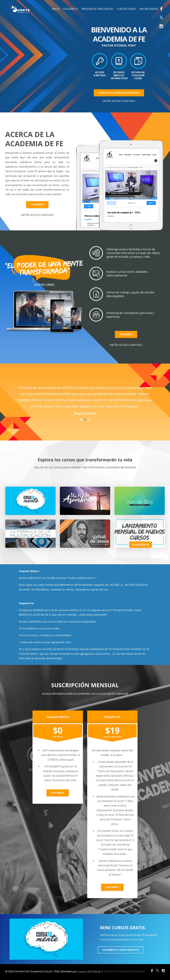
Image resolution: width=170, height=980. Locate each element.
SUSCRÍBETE (70, 9)
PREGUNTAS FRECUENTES (97, 9)
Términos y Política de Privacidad (124, 971)
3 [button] (89, 420)
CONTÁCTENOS (126, 9)
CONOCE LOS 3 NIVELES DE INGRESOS (119, 93)
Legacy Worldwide (89, 971)
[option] (85, 398)
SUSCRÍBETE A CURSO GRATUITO (121, 950)
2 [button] (85, 420)
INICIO (56, 9)
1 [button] (81, 420)
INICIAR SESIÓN (149, 9)
